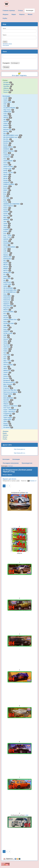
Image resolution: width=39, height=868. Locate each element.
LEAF (7, 249)
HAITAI (7, 214)
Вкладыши (8, 84)
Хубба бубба (9, 420)
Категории (6, 459)
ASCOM (7, 122)
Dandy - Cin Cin (10, 173)
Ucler (7, 357)
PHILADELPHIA (10, 306)
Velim (7, 367)
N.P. (6, 274)
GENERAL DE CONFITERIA (13, 204)
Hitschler (8, 216)
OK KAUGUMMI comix (12, 290)
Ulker (7, 359)
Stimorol (8, 339)
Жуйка (7, 386)
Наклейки (8, 86)
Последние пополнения (11, 463)
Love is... (8, 253)
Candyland (8, 157)
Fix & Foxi (8, 198)
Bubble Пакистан (10, 151)
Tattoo (7, 341)
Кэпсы (7, 396)
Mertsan (8, 267)
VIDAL (7, 369)
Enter (7, 192)
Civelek (7, 165)
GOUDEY (8, 212)
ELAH (7, 188)
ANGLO (7, 116)
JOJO (7, 227)
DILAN (7, 178)
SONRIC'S (8, 331)
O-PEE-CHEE (9, 284)
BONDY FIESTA (10, 147)
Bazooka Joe (9, 129)
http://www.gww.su (19, 449)
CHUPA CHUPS (10, 161)
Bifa (6, 133)
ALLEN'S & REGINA (11, 108)
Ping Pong (8, 308)
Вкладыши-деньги (11, 382)
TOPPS (8, 349)
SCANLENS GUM (10, 323)
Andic (7, 114)
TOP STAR (8, 347)
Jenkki (7, 224)
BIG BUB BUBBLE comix (13, 135)
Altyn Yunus (9, 110)
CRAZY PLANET (10, 167)
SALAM (7, 318)
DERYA (7, 176)
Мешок (5, 437)
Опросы (5, 435)
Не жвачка (8, 427)
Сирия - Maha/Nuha (11, 412)
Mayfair (7, 263)
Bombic (7, 143)
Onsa (7, 294)
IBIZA (7, 218)
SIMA (7, 325)
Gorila (7, 210)
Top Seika (8, 345)
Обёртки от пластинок (12, 406)
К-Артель (8, 388)
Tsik (6, 353)
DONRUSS (8, 182)
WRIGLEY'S (9, 371)
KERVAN (8, 239)
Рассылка (8, 90)
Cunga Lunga (9, 169)
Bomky (7, 145)
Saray (7, 322)
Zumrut (7, 376)
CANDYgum (9, 155)
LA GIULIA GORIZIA (11, 247)
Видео (5, 433)
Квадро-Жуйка (10, 394)
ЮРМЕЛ (8, 425)
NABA (7, 276)
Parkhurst (8, 302)
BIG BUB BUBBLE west (12, 137)
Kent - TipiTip (9, 235)
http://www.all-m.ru (19, 453)
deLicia (7, 174)
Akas (7, 106)
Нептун (8, 402)
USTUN (7, 363)
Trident (7, 351)
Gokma (7, 208)
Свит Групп (9, 408)
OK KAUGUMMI (10, 288)
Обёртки (7, 88)
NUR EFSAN (9, 282)
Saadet (7, 316)
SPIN (7, 335)
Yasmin (7, 372)
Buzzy (7, 153)
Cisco (7, 163)
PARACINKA (9, 296)
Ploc (6, 314)
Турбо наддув (9, 418)
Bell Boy (8, 131)
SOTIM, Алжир (10, 333)
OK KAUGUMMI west (11, 292)
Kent (7, 233)
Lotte (7, 251)
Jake (7, 222)
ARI (7, 120)
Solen (7, 329)
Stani (7, 337)
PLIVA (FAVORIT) (10, 312)
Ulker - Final (9, 361)
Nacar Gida (8, 278)
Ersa (7, 194)
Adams (7, 100)
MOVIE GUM (9, 273)
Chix (6, 159)
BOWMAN (8, 149)
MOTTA (7, 271)
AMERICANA (9, 112)
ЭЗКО (7, 421)
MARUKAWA (9, 259)
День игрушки (9, 384)
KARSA (7, 231)
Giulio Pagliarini (10, 206)
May (6, 261)
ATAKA (7, 124)
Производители (27, 463)
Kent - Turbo (9, 237)
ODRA (7, 286)
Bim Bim (8, 139)
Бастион (8, 378)
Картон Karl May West (12, 390)
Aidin (7, 104)
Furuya (7, 202)
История (8, 82)
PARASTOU (9, 300)
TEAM (7, 343)
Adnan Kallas (9, 102)
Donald (7, 180)
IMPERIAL (8, 220)
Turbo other (9, 355)
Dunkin (8, 186)
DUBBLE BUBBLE (11, 184)
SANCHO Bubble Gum (12, 320)
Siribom (7, 327)
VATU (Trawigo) (10, 365)
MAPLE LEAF (9, 257)
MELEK (7, 265)
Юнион (7, 423)
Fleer (7, 200)
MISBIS (7, 269)
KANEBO (8, 229)
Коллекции (6, 96)
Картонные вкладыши (12, 392)
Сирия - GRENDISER (11, 410)
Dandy (7, 171)
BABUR (7, 125)
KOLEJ (7, 241)
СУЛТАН (8, 416)
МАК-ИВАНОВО (10, 398)
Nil (6, 280)
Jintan (7, 225)
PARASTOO (9, 298)
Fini (6, 196)
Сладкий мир (9, 414)
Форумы (6, 431)
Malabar (8, 255)
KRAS (7, 245)
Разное (7, 92)
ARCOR (8, 118)
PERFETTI (8, 304)
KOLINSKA (8, 243)
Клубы (5, 439)
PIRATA (7, 310)
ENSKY (7, 190)
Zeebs (7, 374)
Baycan (7, 127)
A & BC (8, 98)
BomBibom (8, 141)
